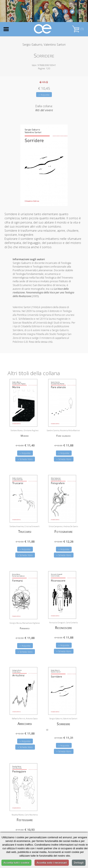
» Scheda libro (25, 458)
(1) (78, 29)
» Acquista (44, 95)
